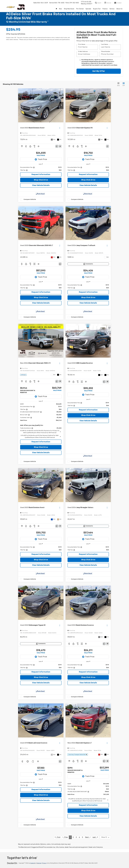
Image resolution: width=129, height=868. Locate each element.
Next (88, 837)
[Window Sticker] (60, 146)
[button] (61, 105)
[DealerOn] (12, 863)
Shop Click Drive (41, 180)
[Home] (56, 9)
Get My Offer (99, 71)
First (58, 837)
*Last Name (104, 44)
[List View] (124, 84)
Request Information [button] (41, 175)
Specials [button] (88, 9)
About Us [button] (119, 9)
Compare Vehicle (30, 199)
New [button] (60, 9)
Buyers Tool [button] (97, 9)
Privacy (44, 863)
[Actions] (60, 128)
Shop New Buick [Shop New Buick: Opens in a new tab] (69, 9)
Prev (65, 837)
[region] (41, 169)
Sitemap (39, 863)
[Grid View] (118, 84)
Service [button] (112, 9)
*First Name (82, 44)
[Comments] (57, 146)
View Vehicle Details (41, 185)
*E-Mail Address (83, 52)
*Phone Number (106, 52)
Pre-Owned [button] (80, 9)
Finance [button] (105, 9)
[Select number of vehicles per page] (105, 837)
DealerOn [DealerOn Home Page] (33, 863)
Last (95, 837)
